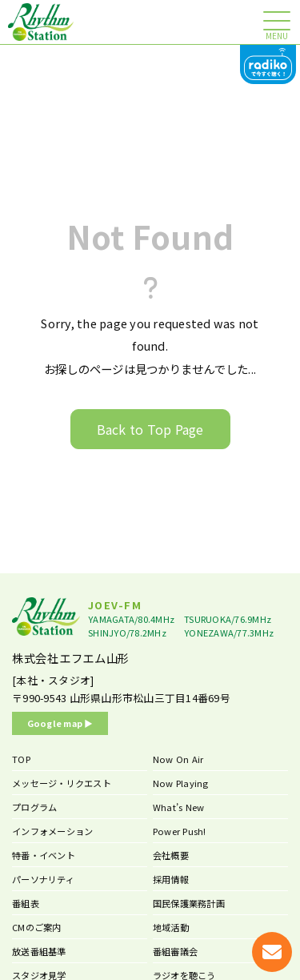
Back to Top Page (150, 429)
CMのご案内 (37, 927)
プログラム (34, 807)
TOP (21, 759)
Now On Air (178, 759)
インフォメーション (52, 831)
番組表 (26, 903)
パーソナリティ (43, 879)
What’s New (179, 807)
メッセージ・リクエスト (62, 783)
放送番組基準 (39, 951)
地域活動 (171, 927)
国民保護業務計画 (189, 903)
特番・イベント (44, 855)
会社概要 (171, 855)
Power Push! (180, 831)
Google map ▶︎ (60, 723)
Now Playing (181, 783)
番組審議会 (175, 951)
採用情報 (171, 879)
